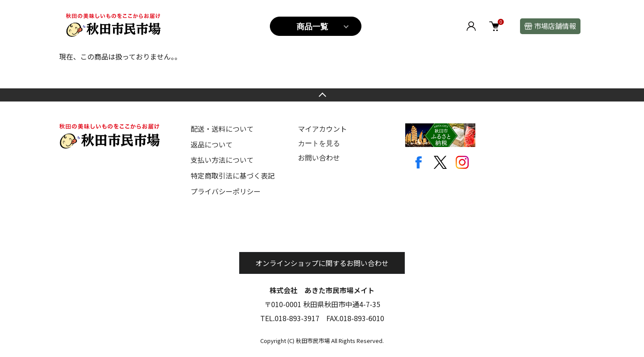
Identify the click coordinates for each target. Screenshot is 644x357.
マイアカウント (322, 129)
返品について (212, 144)
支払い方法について (222, 160)
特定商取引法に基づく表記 (233, 175)
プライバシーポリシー (226, 191)
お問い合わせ (319, 157)
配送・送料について (222, 129)
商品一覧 (312, 27)
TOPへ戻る (322, 95)
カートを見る (319, 143)
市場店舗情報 (555, 26)
